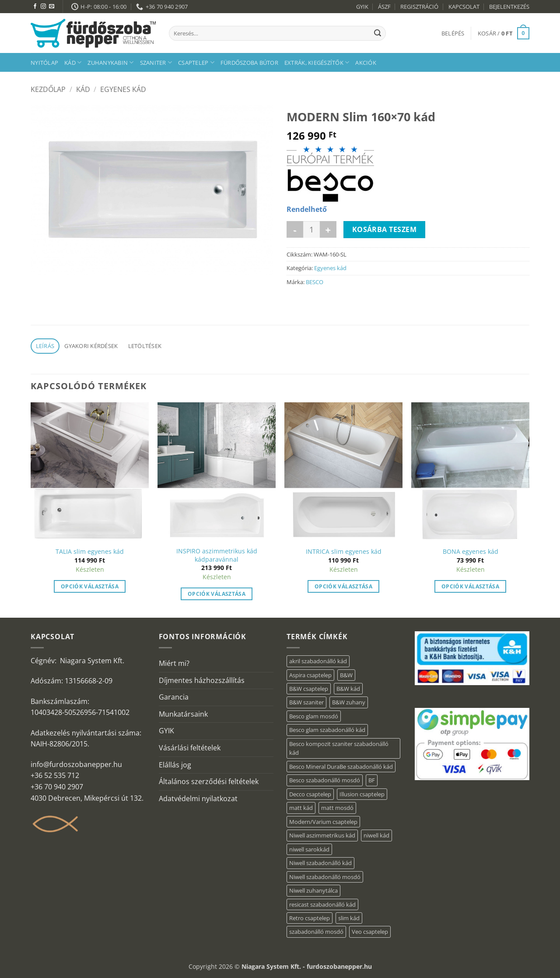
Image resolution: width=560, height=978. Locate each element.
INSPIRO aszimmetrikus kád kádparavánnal (217, 555)
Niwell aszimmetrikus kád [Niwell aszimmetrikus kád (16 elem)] (322, 835)
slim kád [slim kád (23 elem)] (349, 918)
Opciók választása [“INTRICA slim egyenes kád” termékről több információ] (343, 586)
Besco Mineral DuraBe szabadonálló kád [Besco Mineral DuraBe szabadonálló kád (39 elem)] (341, 767)
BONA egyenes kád (471, 552)
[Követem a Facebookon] (35, 7)
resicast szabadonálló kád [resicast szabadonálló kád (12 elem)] (322, 904)
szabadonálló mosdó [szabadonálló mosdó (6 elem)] (316, 932)
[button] (453, 33)
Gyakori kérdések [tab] (91, 346)
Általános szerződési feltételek (209, 781)
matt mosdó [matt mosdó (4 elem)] (337, 808)
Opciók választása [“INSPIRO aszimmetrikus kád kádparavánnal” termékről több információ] (217, 594)
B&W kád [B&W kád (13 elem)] (348, 689)
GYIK (362, 7)
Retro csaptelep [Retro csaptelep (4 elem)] (310, 918)
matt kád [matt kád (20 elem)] (301, 808)
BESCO (315, 282)
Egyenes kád (123, 89)
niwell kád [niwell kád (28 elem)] (376, 835)
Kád (73, 62)
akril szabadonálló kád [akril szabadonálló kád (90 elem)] (318, 661)
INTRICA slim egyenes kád (344, 552)
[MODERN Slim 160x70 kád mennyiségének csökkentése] (295, 229)
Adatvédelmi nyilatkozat (198, 799)
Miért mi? (174, 663)
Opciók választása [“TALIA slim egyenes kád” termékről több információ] (90, 586)
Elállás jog (175, 765)
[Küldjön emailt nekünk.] (52, 7)
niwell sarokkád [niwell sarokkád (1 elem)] (309, 849)
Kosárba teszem (385, 229)
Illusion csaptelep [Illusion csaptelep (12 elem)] (362, 794)
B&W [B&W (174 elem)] (346, 675)
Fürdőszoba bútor (249, 63)
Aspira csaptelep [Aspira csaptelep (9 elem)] (310, 675)
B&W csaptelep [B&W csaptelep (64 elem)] (309, 689)
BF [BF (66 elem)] (372, 780)
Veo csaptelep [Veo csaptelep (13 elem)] (370, 932)
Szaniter (156, 62)
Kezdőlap (48, 89)
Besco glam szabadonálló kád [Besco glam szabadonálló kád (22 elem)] (327, 730)
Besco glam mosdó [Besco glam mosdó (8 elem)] (314, 716)
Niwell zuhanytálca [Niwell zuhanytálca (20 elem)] (313, 890)
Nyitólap (44, 63)
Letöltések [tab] (145, 346)
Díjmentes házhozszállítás (202, 680)
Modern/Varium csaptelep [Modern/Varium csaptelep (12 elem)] (323, 822)
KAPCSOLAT (464, 7)
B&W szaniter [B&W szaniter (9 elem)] (306, 702)
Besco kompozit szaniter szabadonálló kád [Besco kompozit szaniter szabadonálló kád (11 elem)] (339, 748)
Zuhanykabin (110, 62)
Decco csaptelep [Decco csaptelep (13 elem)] (310, 794)
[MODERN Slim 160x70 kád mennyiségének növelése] (328, 229)
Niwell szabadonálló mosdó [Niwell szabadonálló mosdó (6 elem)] (325, 877)
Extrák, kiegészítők (317, 62)
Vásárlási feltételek (190, 748)
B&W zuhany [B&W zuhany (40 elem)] (349, 702)
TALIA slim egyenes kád (90, 552)
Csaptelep (196, 62)
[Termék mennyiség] (311, 229)
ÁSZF (384, 7)
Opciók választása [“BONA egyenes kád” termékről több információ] (470, 586)
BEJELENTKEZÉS (509, 7)
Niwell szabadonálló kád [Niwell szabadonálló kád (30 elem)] (320, 863)
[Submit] (378, 33)
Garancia (174, 697)
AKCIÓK (366, 63)
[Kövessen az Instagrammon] (43, 7)
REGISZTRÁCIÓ (419, 7)
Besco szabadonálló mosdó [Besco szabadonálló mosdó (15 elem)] (325, 780)
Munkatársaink (183, 714)
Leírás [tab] (45, 346)
